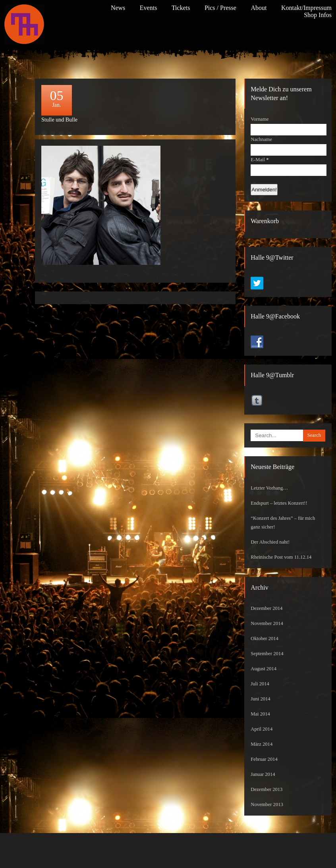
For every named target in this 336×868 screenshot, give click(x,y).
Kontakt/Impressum (306, 8)
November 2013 (267, 804)
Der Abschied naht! (270, 542)
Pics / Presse (220, 8)
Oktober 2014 (265, 638)
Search (314, 435)
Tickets (181, 8)
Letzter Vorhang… (269, 488)
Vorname (260, 119)
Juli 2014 (260, 684)
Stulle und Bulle (59, 120)
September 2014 (267, 654)
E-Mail (260, 160)
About (259, 8)
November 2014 (267, 623)
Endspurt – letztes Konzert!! (279, 503)
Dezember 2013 (266, 789)
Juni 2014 (260, 699)
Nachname (261, 139)
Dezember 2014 (266, 608)
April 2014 (262, 729)
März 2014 (262, 744)
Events (149, 8)
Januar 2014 (263, 774)
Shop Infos (318, 15)
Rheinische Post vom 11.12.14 (281, 557)
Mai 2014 (260, 714)
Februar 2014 (264, 759)
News (118, 8)
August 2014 (264, 669)
